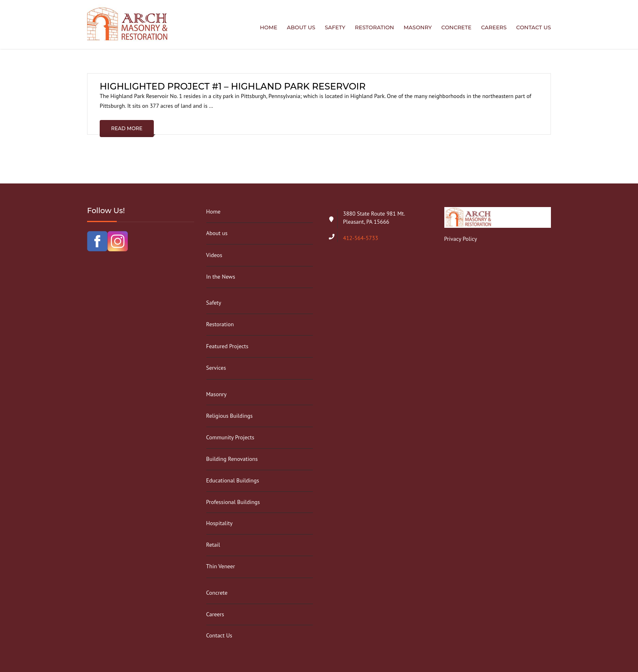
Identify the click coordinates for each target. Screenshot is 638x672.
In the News (221, 277)
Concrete (457, 27)
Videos (214, 255)
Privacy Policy (461, 239)
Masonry (418, 27)
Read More (127, 128)
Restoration (374, 27)
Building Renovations (232, 459)
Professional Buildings (233, 502)
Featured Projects (227, 346)
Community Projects (230, 437)
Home (269, 27)
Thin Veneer (221, 566)
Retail (213, 545)
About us (301, 27)
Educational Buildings (233, 480)
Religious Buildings (229, 416)
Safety (335, 27)
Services (216, 368)
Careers (494, 27)
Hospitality (220, 523)
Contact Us (534, 27)
